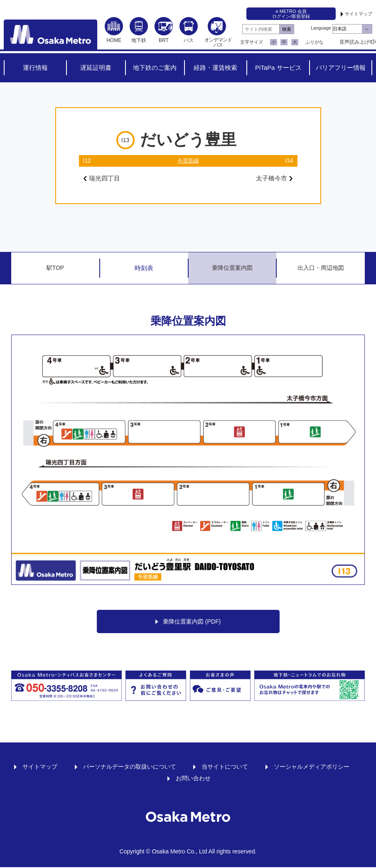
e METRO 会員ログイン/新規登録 (291, 14)
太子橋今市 (273, 179)
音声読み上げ (354, 42)
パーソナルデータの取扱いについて (130, 767)
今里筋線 (188, 160)
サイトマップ (359, 14)
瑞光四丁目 (103, 179)
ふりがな (315, 42)
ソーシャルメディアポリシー (312, 767)
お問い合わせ (193, 779)
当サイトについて (225, 767)
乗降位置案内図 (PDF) (188, 622)
